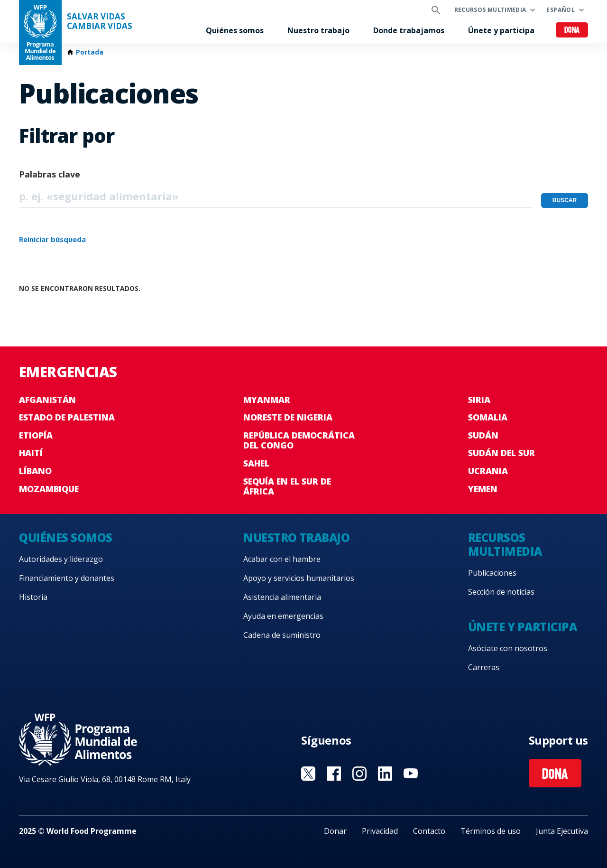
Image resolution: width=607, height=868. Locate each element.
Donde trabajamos (409, 30)
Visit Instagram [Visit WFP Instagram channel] (359, 774)
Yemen (483, 489)
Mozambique (49, 489)
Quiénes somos (235, 30)
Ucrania (488, 471)
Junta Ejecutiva (562, 831)
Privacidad (380, 831)
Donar (335, 831)
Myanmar (267, 400)
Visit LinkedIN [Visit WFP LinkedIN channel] (385, 774)
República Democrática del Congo (299, 440)
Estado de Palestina (67, 417)
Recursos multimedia (490, 10)
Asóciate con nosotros (508, 648)
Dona (572, 31)
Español (561, 10)
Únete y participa (501, 30)
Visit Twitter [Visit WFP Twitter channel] (308, 774)
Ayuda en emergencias (283, 616)
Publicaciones (492, 573)
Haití (31, 453)
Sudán (483, 435)
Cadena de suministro (282, 635)
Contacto (429, 831)
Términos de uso (491, 831)
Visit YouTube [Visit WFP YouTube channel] (411, 774)
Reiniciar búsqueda (52, 239)
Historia (33, 597)
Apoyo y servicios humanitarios (299, 578)
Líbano (35, 471)
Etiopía (36, 435)
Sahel (256, 463)
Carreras (484, 667)
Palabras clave (50, 174)
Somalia (488, 417)
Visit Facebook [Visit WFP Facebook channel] (334, 774)
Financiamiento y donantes (67, 578)
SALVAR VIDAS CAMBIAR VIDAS (100, 21)
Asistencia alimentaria (282, 597)
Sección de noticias (501, 592)
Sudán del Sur (501, 453)
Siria (479, 400)
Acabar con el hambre (282, 559)
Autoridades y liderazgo (61, 559)
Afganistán (47, 400)
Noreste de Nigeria (288, 417)
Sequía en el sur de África (287, 486)
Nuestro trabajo (318, 30)
